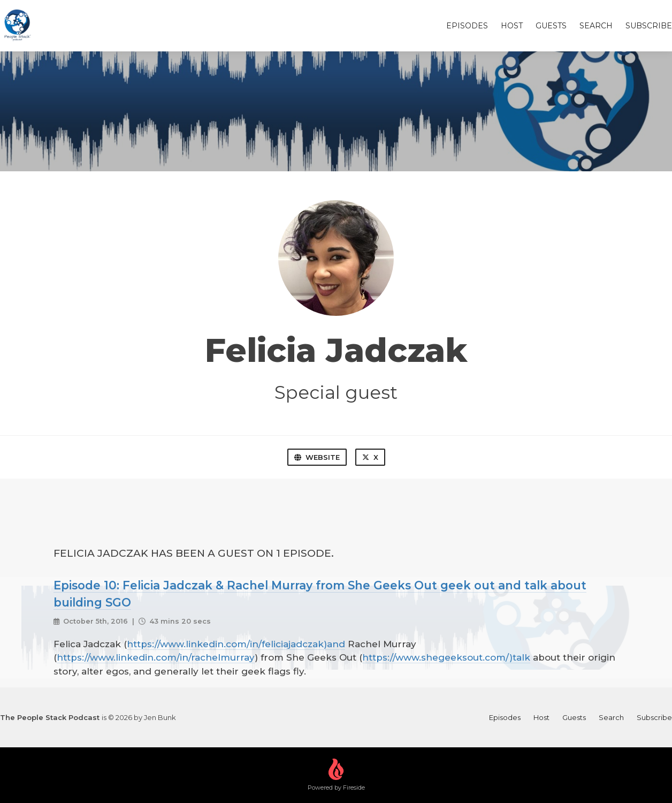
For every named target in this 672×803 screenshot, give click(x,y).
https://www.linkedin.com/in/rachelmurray (156, 657)
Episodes (467, 26)
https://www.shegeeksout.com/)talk (446, 657)
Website (317, 457)
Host (512, 26)
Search (596, 26)
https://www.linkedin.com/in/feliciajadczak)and (236, 644)
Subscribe (649, 26)
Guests (551, 26)
